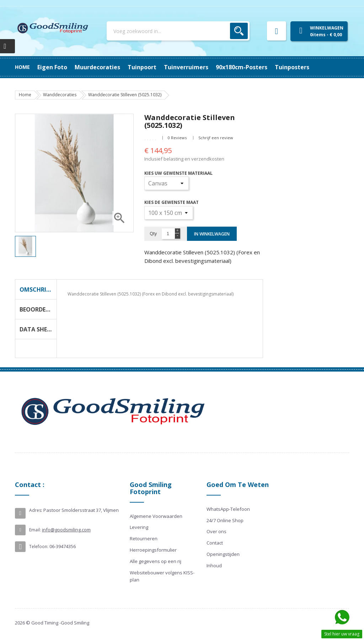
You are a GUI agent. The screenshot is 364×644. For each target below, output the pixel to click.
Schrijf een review (216, 138)
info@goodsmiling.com (66, 530)
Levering (139, 527)
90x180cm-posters (106, 67)
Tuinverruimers (163, 67)
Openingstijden (223, 554)
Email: (35, 530)
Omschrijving (38, 289)
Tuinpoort (208, 67)
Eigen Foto (300, 67)
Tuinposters (55, 67)
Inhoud (214, 565)
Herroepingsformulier (153, 550)
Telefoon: (39, 546)
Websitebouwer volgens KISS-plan (162, 576)
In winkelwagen (212, 234)
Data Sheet (37, 329)
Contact (215, 543)
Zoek (239, 31)
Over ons (216, 531)
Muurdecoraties (253, 67)
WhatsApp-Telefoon (228, 509)
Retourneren (144, 539)
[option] (25, 246)
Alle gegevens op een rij (156, 561)
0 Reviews (177, 138)
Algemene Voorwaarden (156, 516)
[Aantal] (168, 234)
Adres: (36, 510)
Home (22, 67)
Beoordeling (38, 309)
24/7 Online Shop (225, 520)
